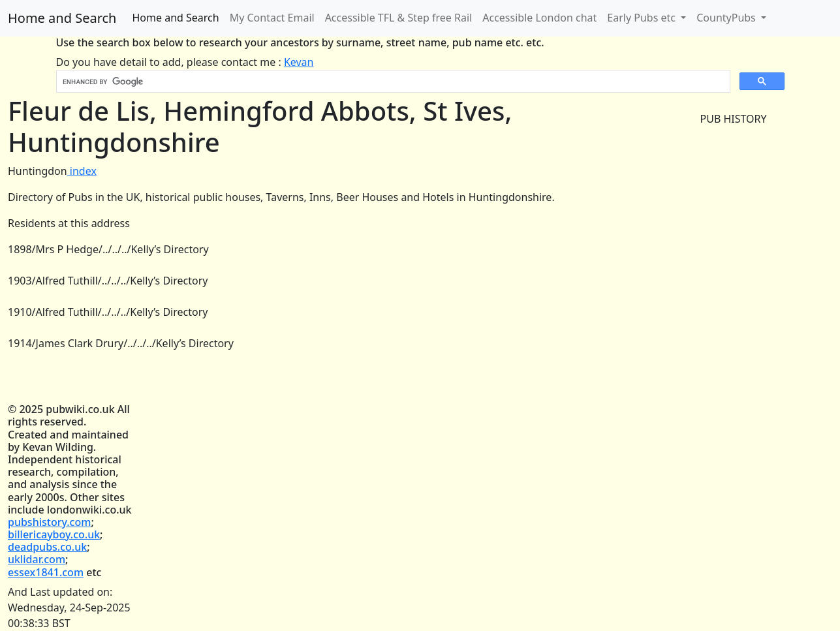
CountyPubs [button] (727, 18)
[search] (392, 82)
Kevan (299, 62)
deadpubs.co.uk (47, 547)
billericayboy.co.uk (54, 534)
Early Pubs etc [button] (643, 18)
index (82, 171)
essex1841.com (46, 572)
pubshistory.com (49, 522)
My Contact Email (272, 18)
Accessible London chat (539, 18)
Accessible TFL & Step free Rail (399, 18)
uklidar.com (37, 559)
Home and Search (62, 18)
